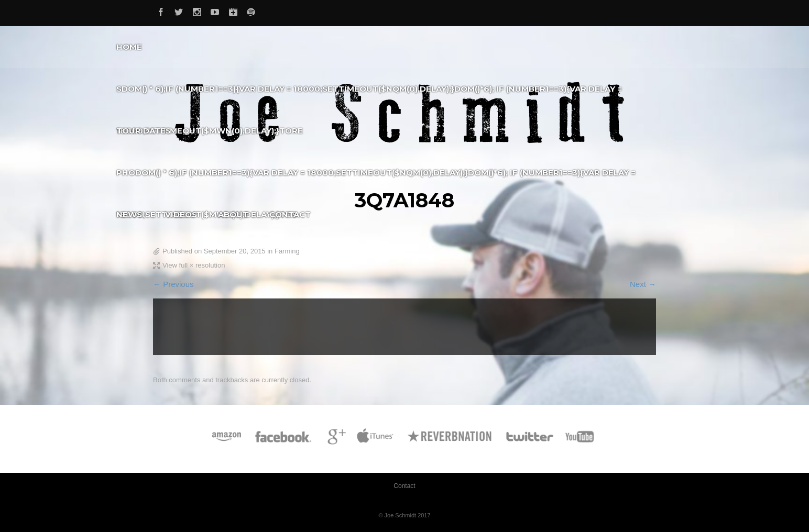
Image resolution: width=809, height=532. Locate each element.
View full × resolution (194, 265)
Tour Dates (144, 131)
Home (129, 47)
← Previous (173, 284)
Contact (290, 214)
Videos (181, 214)
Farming (287, 251)
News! (130, 214)
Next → (643, 284)
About (233, 214)
